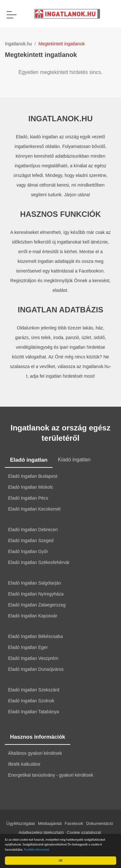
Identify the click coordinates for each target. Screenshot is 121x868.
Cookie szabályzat (84, 832)
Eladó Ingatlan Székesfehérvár (39, 562)
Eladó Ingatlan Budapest (33, 476)
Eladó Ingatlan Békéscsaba (35, 636)
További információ (38, 850)
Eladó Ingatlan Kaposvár (33, 616)
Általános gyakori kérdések (35, 753)
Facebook (74, 823)
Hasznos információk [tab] (38, 737)
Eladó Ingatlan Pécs (28, 498)
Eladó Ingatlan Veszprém (33, 658)
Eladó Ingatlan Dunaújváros (36, 669)
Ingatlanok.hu (18, 44)
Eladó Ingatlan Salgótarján (35, 583)
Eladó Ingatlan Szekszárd (34, 690)
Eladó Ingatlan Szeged (31, 540)
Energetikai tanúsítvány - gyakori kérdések (51, 775)
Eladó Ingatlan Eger (28, 647)
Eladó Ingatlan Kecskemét (34, 509)
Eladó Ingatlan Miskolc (31, 487)
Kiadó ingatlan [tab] (74, 460)
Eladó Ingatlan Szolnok (31, 701)
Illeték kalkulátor (24, 764)
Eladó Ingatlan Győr (28, 551)
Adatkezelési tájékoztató (41, 832)
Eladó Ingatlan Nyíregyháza (36, 594)
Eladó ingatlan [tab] (29, 460)
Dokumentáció (100, 823)
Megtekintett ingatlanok (62, 44)
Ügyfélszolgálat (21, 823)
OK (61, 860)
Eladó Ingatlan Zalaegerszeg (37, 605)
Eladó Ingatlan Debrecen (33, 530)
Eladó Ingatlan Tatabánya (34, 712)
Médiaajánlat (50, 823)
